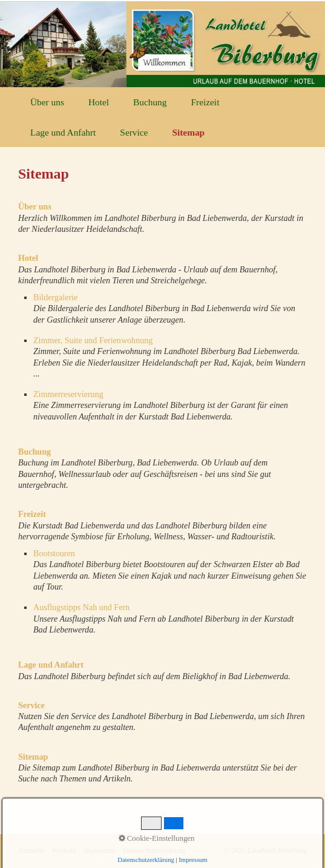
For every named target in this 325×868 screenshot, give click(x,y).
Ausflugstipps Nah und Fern (81, 607)
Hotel (99, 102)
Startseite (31, 851)
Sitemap (188, 132)
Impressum (99, 851)
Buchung (150, 102)
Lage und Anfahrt (63, 132)
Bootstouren (54, 553)
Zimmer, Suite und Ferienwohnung (93, 340)
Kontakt (64, 851)
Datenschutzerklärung (154, 851)
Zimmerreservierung (68, 394)
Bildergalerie (55, 297)
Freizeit (205, 102)
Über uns (47, 102)
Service (134, 132)
